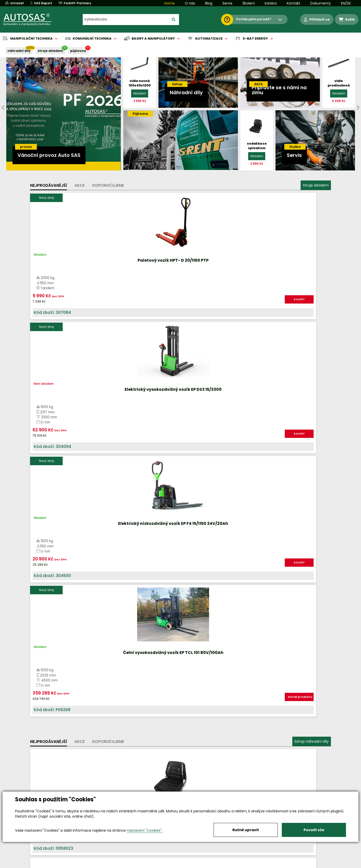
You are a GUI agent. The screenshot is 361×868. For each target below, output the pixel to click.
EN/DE (346, 3)
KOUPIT (86, 305)
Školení (249, 3)
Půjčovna (190, 864)
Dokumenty (321, 3)
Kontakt (294, 3)
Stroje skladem (316, 185)
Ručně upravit (246, 830)
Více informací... (276, 565)
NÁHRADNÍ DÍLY (19, 51)
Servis (227, 3)
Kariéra (271, 3)
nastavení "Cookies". (145, 830)
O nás (190, 3)
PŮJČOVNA (78, 51)
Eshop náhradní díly (312, 349)
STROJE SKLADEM (50, 51)
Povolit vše (314, 830)
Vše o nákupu (48, 864)
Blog (209, 3)
